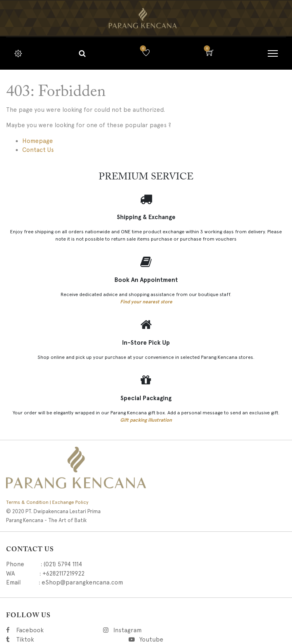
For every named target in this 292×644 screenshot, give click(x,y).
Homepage (38, 141)
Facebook (41, 630)
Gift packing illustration (146, 420)
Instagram (168, 630)
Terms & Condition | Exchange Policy (47, 502)
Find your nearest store (146, 302)
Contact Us (38, 150)
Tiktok (61, 640)
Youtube (151, 640)
